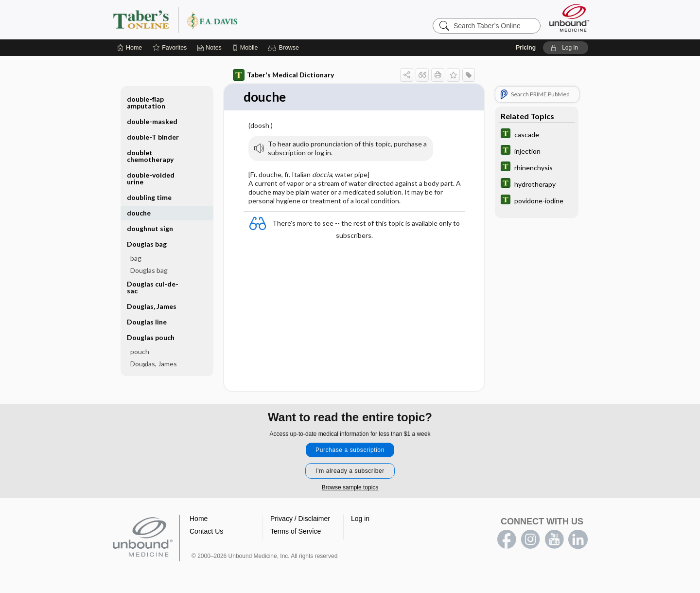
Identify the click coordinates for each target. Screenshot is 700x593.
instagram (530, 539)
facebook (507, 539)
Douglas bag (147, 244)
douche (139, 213)
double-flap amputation (146, 102)
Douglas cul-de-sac (153, 287)
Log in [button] (360, 519)
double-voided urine (151, 178)
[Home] (130, 48)
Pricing (526, 48)
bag (136, 258)
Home (199, 519)
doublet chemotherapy (150, 156)
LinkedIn (578, 539)
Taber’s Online (233, 19)
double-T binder (153, 137)
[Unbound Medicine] (569, 18)
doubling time (149, 197)
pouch (140, 351)
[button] (285, 48)
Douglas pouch (151, 337)
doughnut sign (150, 228)
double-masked (152, 121)
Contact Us (206, 531)
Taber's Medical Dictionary (283, 75)
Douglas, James (152, 306)
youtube (554, 539)
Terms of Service (296, 531)
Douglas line (147, 322)
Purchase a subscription (350, 450)
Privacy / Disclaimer (300, 519)
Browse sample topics (350, 487)
